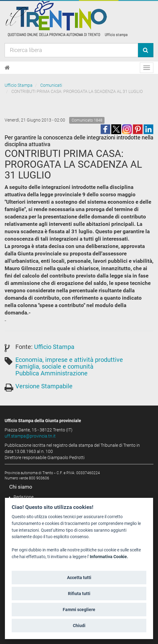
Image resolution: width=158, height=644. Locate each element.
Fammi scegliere (79, 610)
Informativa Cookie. (109, 557)
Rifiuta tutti (79, 594)
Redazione (24, 497)
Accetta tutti (79, 578)
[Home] (7, 68)
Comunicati (51, 85)
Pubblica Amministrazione (51, 373)
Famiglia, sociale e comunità (54, 366)
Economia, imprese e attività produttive (69, 360)
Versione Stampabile (44, 386)
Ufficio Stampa (19, 85)
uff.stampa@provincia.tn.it (30, 436)
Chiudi (79, 626)
